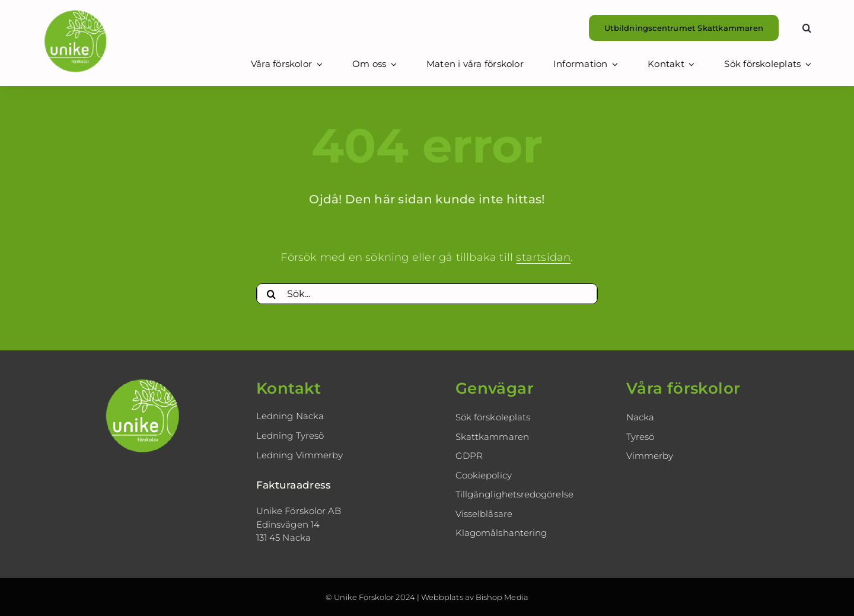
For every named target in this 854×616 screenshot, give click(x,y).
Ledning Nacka (290, 416)
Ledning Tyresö (290, 435)
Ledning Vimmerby (299, 455)
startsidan (543, 257)
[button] (807, 28)
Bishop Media (502, 597)
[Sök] (272, 294)
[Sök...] (427, 294)
